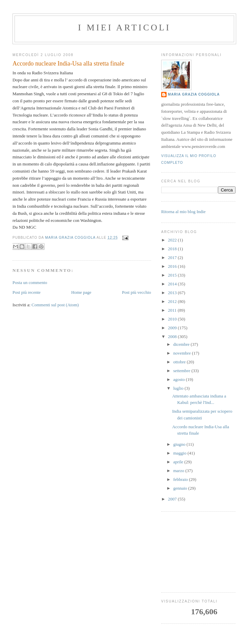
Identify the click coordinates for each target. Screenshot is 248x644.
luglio (179, 388)
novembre (183, 353)
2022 (173, 240)
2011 (173, 310)
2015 (173, 275)
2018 (173, 249)
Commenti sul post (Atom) (55, 305)
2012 (173, 301)
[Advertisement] (198, 552)
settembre (182, 371)
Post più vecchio (137, 292)
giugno (180, 444)
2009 (173, 328)
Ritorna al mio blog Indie (183, 212)
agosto (180, 379)
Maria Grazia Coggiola (194, 94)
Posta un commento (30, 282)
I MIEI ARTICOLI (124, 28)
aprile (179, 462)
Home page (81, 292)
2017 (173, 257)
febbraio (181, 479)
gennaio (181, 488)
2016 (173, 266)
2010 (173, 319)
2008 (173, 337)
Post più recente (27, 292)
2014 (173, 284)
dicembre (182, 344)
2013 (173, 293)
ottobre (180, 362)
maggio (180, 453)
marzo (179, 471)
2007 (173, 499)
